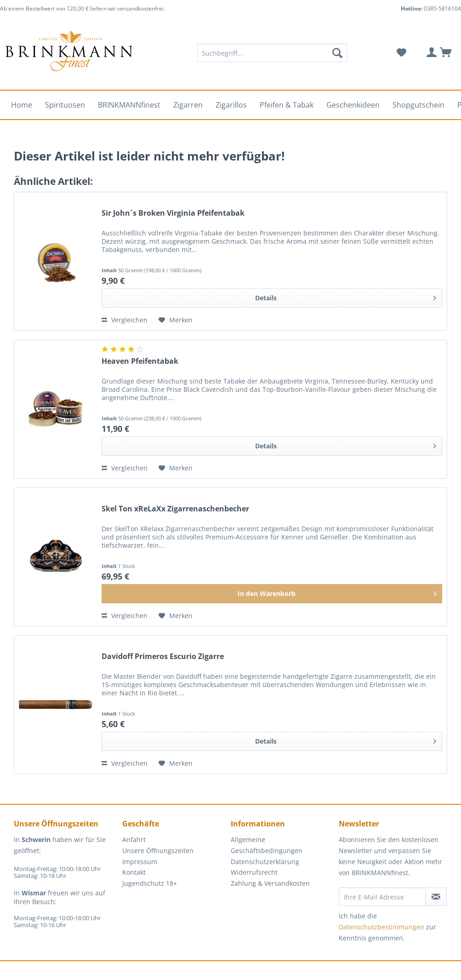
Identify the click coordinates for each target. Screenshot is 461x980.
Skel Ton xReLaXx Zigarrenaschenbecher (175, 509)
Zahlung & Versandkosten (270, 883)
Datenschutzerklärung (265, 862)
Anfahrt (134, 840)
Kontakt (134, 872)
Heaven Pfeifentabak (140, 361)
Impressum (140, 862)
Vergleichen (125, 320)
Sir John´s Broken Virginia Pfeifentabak (173, 213)
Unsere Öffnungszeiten (158, 851)
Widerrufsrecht (254, 872)
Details (346, 296)
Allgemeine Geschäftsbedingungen (267, 845)
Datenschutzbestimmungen (381, 927)
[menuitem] (272, 57)
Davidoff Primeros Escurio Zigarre (163, 656)
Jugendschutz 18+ (150, 883)
